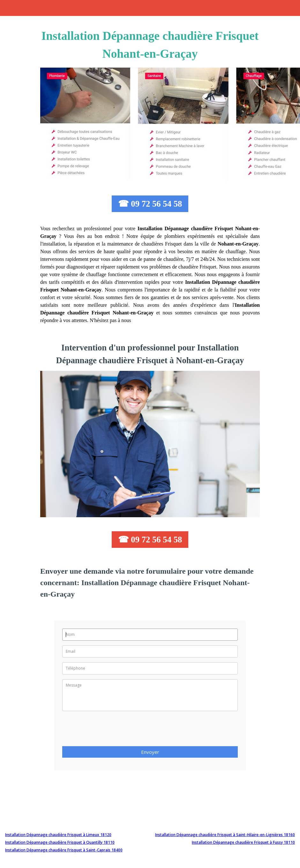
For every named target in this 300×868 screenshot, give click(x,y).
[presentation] (111, 731)
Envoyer (150, 752)
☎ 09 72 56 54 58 (150, 204)
